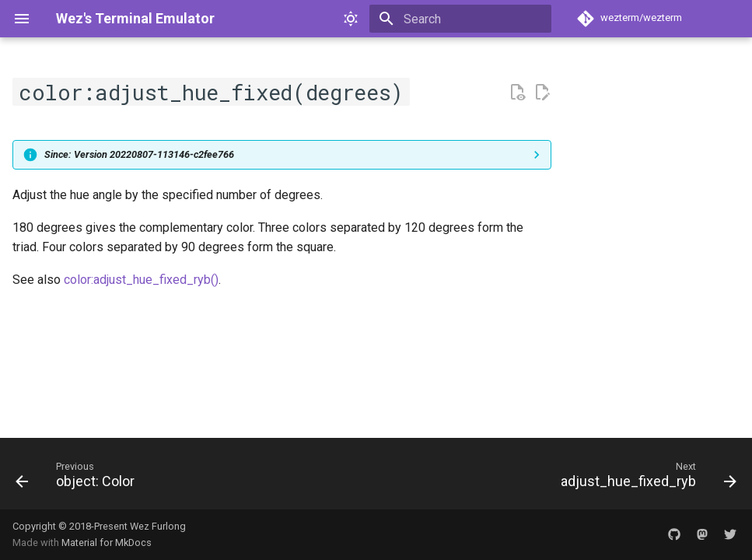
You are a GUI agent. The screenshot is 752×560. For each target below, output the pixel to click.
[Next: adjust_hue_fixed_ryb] (645, 478)
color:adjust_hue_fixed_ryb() (141, 280)
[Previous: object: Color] (79, 478)
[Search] (460, 19)
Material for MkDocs (107, 542)
